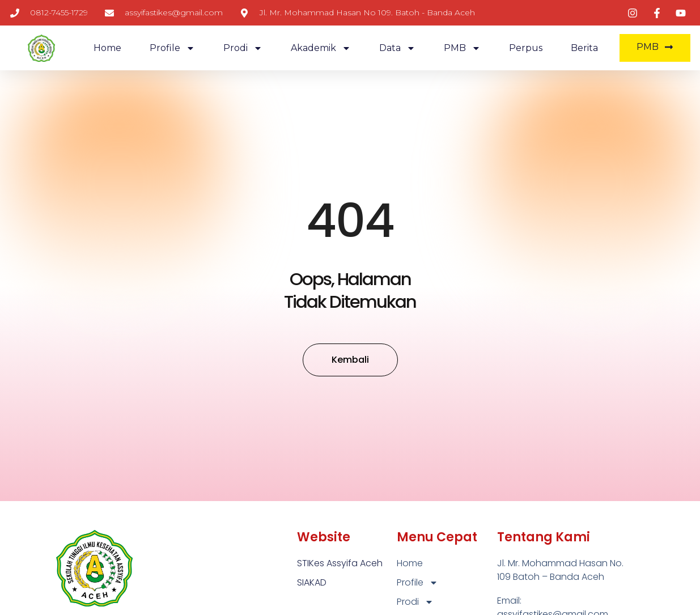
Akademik (321, 48)
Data (397, 48)
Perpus (526, 48)
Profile (172, 48)
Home (107, 48)
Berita (584, 48)
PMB (462, 48)
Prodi (243, 48)
